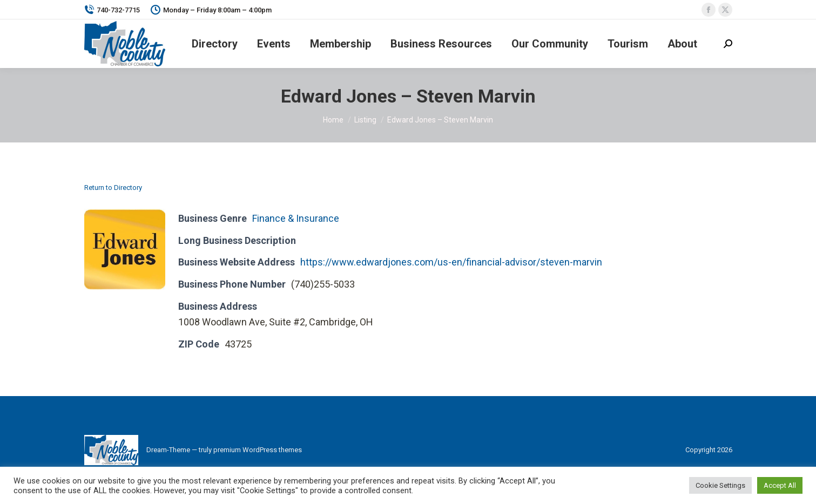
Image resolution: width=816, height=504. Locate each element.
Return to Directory (113, 188)
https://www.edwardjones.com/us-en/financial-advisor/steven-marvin (451, 262)
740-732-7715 (112, 10)
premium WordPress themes (258, 450)
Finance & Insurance (296, 218)
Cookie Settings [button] (720, 485)
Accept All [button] (780, 485)
